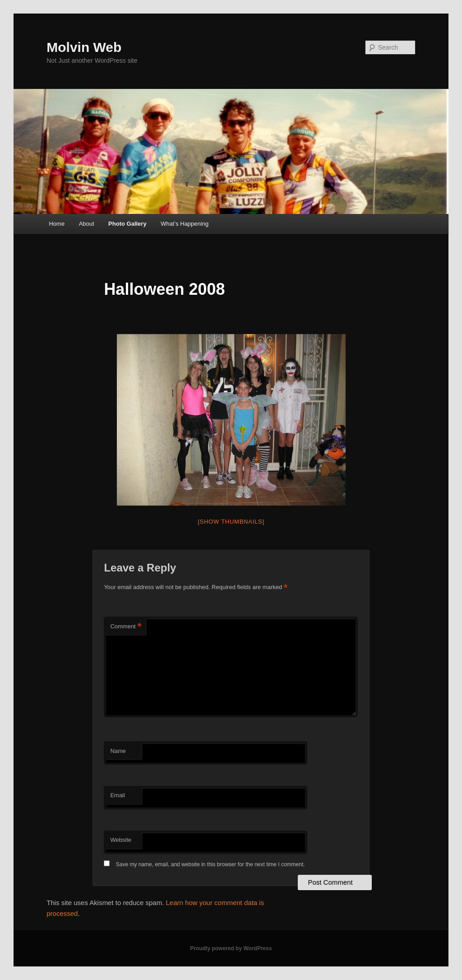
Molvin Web (84, 47)
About (87, 224)
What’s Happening (185, 224)
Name (118, 751)
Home (57, 224)
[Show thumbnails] (231, 522)
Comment (126, 627)
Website (121, 840)
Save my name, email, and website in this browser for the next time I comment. (210, 864)
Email (118, 795)
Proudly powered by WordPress (231, 948)
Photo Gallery (127, 224)
